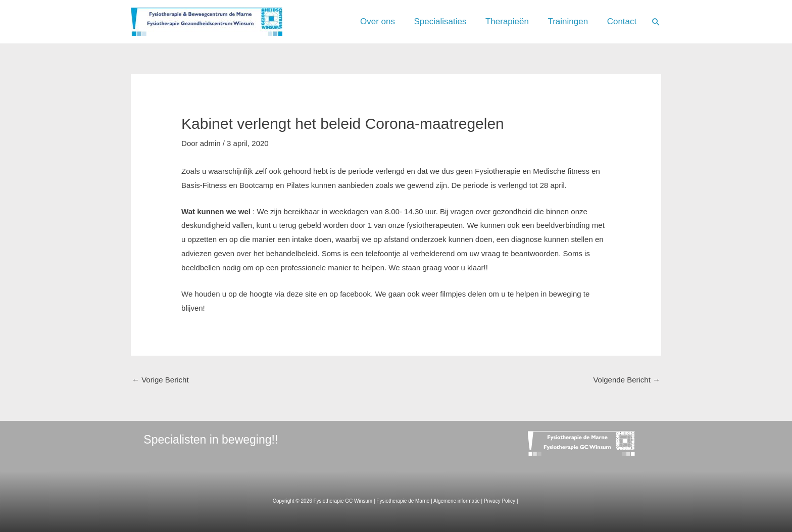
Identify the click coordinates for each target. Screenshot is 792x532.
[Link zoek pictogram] (656, 22)
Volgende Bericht (627, 380)
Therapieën (517, 21)
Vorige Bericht (160, 380)
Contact (624, 21)
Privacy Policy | (502, 501)
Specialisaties (454, 21)
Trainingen (574, 21)
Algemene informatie (457, 501)
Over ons (395, 21)
